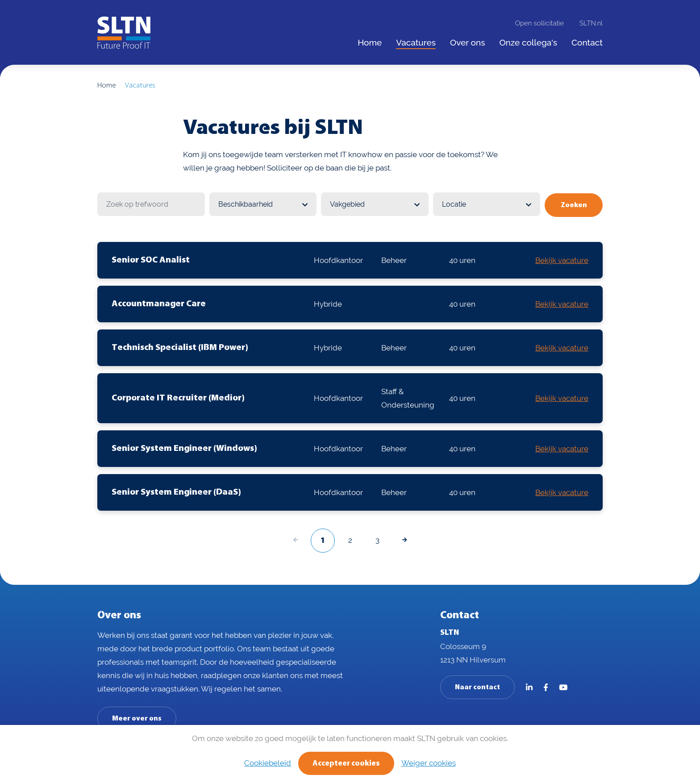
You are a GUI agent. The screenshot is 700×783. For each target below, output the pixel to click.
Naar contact (477, 687)
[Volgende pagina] (404, 540)
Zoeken (575, 204)
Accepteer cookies (346, 764)
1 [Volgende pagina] (323, 540)
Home (106, 85)
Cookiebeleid (267, 763)
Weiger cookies (429, 763)
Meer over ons (137, 718)
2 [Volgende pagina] (350, 539)
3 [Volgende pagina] (377, 539)
